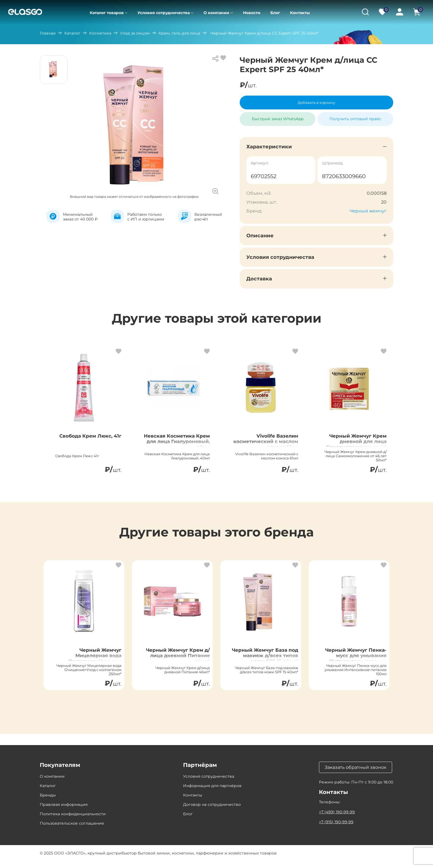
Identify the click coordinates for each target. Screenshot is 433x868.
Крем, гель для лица (179, 33)
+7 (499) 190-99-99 (337, 819)
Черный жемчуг (368, 211)
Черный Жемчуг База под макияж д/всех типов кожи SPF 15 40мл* (264, 666)
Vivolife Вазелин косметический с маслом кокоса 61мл (266, 445)
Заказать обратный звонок (356, 774)
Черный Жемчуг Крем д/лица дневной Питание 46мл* (175, 662)
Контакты (300, 13)
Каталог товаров (107, 13)
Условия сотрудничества (164, 13)
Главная (48, 33)
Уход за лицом (135, 33)
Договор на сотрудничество (212, 811)
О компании (216, 13)
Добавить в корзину (316, 102)
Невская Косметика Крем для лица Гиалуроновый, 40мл (177, 445)
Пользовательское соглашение (72, 830)
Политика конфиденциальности (73, 821)
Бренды (48, 802)
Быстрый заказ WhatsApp (278, 117)
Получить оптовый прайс (355, 119)
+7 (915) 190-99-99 (336, 829)
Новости (252, 13)
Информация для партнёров (212, 793)
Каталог (72, 33)
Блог (275, 13)
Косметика (100, 33)
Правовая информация (64, 811)
